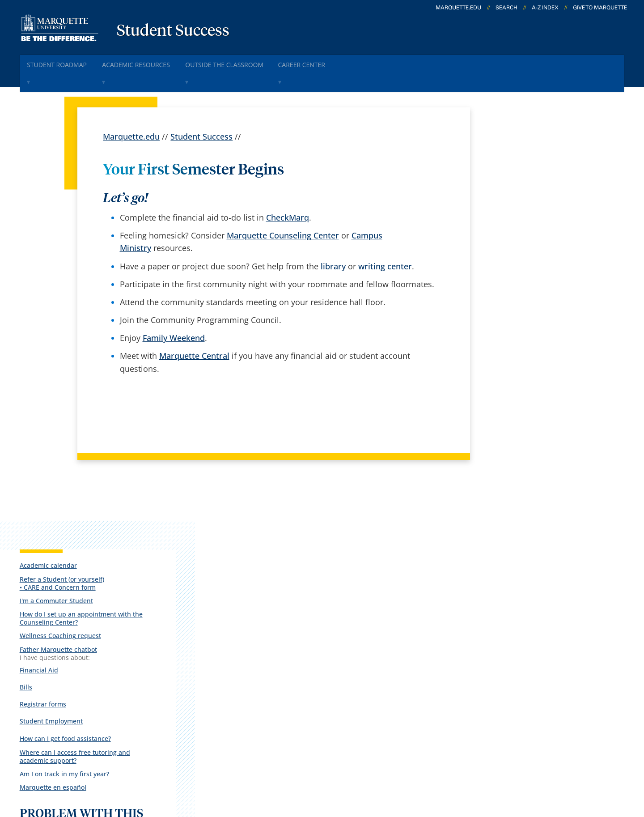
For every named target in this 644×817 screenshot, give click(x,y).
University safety (344, 711)
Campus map (231, 640)
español (221, 593)
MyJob (324, 687)
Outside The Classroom (247, 62)
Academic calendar (513, 172)
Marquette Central (194, 334)
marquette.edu (458, 8)
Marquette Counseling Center (283, 213)
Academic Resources (150, 62)
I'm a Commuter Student (521, 207)
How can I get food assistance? (530, 342)
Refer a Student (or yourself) (527, 186)
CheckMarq (288, 196)
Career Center (334, 62)
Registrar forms (508, 309)
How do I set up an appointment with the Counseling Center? (533, 225)
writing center (385, 244)
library (333, 244)
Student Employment (516, 325)
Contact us (226, 687)
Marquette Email (344, 617)
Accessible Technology (569, 765)
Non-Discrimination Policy (463, 765)
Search (506, 8)
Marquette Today (345, 593)
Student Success (173, 31)
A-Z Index (545, 8)
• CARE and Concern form (523, 194)
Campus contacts (239, 664)
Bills (491, 292)
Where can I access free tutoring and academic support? (533, 360)
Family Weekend (174, 316)
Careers (220, 617)
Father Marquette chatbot (523, 256)
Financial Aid (504, 276)
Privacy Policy (305, 765)
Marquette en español (518, 391)
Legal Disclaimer (372, 765)
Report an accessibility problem (532, 450)
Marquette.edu (131, 115)
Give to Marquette (600, 8)
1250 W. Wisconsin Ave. (77, 606)
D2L (320, 664)
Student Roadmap (62, 62)
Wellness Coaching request (525, 243)
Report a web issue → (511, 662)
